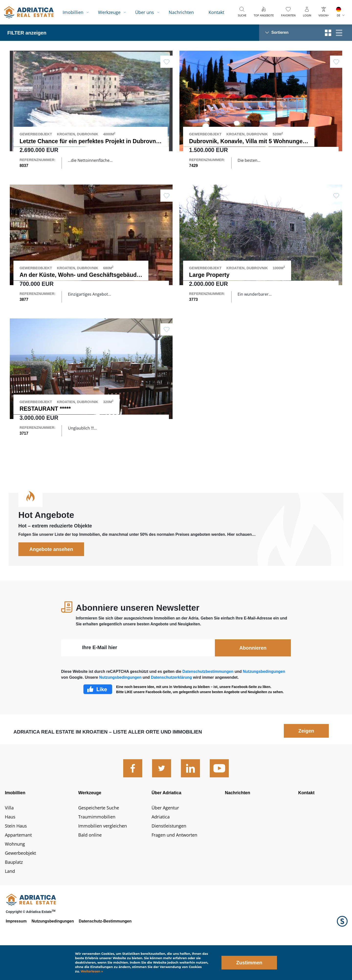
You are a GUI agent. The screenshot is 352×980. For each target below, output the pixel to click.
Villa (9, 839)
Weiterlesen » (91, 971)
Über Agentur (165, 839)
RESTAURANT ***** (45, 430)
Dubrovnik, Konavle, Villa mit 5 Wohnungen (248, 141)
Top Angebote (264, 15)
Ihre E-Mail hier (100, 678)
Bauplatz (14, 893)
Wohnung (15, 875)
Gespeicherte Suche (99, 839)
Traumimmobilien (97, 848)
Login (307, 15)
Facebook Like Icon (98, 720)
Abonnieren (253, 679)
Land (10, 902)
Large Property (209, 285)
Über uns (145, 12)
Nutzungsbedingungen (264, 703)
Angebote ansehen (51, 580)
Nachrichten (181, 12)
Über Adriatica (166, 824)
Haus (10, 848)
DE (339, 15)
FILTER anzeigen (27, 33)
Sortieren (280, 32)
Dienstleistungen (169, 857)
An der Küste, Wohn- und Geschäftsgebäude (80, 285)
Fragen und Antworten (174, 866)
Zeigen (306, 762)
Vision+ (324, 15)
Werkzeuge (109, 12)
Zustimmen (249, 963)
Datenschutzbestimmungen (208, 703)
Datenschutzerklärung (171, 708)
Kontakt (216, 12)
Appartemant (18, 866)
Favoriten (288, 15)
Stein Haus (16, 857)
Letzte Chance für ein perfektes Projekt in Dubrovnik (90, 141)
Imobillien (73, 12)
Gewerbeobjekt (20, 884)
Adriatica (161, 848)
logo (29, 12)
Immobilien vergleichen (103, 857)
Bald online (90, 866)
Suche (242, 15)
